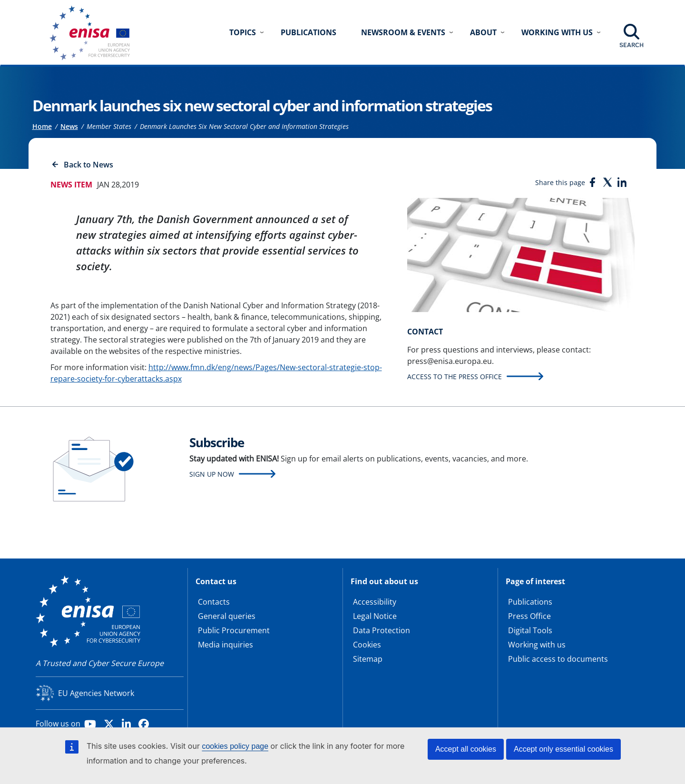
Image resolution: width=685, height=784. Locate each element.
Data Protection (382, 630)
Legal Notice (375, 616)
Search (631, 45)
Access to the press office (455, 377)
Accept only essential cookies (563, 749)
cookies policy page (235, 746)
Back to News (88, 165)
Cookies (367, 645)
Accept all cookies (466, 749)
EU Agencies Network (96, 693)
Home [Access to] (42, 126)
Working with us (537, 645)
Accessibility (375, 602)
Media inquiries (225, 645)
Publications (308, 32)
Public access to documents (558, 659)
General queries (227, 616)
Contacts (214, 602)
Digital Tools (530, 630)
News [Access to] (69, 126)
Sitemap (368, 659)
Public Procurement (234, 630)
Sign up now (212, 474)
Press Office (529, 616)
